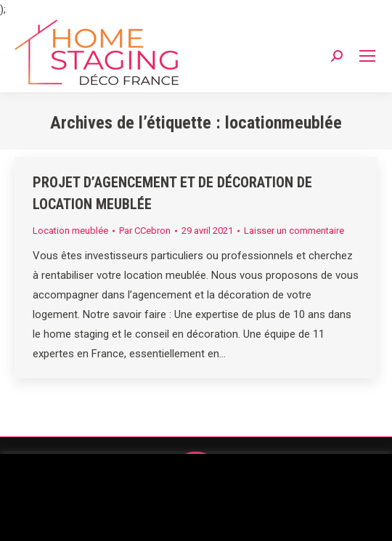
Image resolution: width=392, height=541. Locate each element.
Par (145, 231)
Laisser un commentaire (294, 231)
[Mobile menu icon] (367, 56)
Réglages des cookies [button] (196, 517)
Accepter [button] (294, 517)
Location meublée (70, 231)
